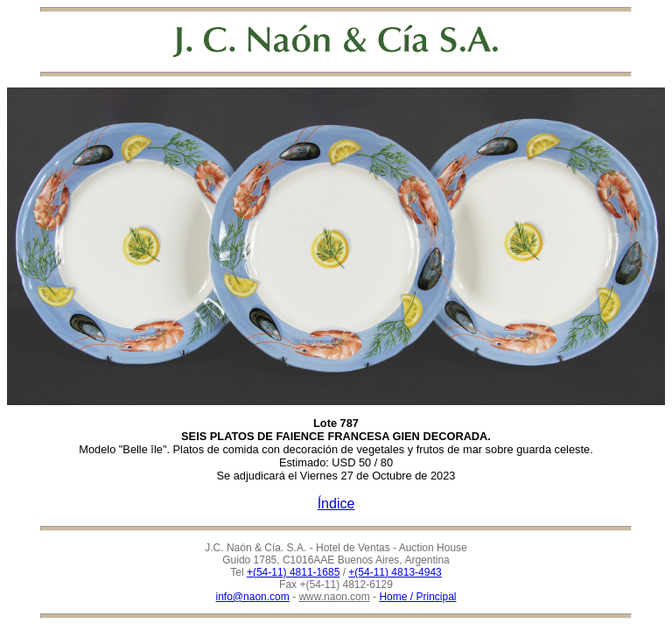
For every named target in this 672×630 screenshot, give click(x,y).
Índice (336, 504)
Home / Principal (417, 597)
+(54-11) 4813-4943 (395, 572)
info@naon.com (253, 597)
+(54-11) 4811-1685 (293, 572)
